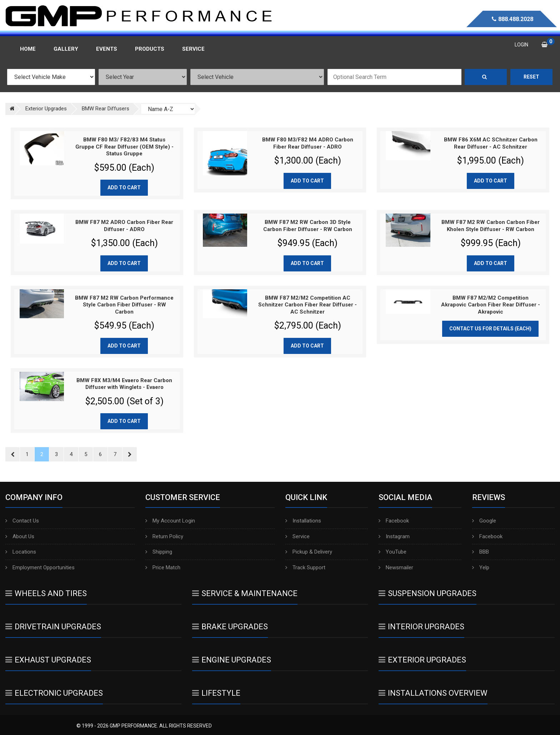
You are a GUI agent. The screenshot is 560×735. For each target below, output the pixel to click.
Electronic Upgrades (54, 693)
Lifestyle (216, 693)
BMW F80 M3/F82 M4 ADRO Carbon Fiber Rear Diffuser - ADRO (308, 143)
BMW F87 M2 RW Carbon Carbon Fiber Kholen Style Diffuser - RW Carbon (491, 226)
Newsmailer (396, 567)
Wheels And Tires (46, 593)
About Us (20, 536)
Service (297, 536)
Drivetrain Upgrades (53, 627)
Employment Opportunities (40, 567)
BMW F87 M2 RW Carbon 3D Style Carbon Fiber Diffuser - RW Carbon (308, 226)
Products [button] (150, 49)
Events (107, 49)
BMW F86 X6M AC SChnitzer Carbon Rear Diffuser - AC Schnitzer (491, 143)
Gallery (66, 49)
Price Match (163, 567)
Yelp (481, 567)
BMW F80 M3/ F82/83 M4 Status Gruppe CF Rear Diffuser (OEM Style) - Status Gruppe (124, 147)
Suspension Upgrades (427, 593)
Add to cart (124, 187)
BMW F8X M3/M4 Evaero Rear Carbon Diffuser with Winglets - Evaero (124, 384)
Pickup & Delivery (309, 552)
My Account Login (170, 521)
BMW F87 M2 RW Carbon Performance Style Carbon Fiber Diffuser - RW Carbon (124, 305)
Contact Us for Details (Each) (490, 329)
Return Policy (164, 536)
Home (28, 49)
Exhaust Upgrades (48, 660)
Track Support (305, 567)
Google (484, 521)
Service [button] (193, 49)
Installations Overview (433, 693)
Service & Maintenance (245, 593)
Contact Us (22, 521)
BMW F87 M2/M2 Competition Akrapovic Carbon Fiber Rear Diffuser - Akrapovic (491, 305)
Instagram (394, 536)
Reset (531, 77)
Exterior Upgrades (422, 660)
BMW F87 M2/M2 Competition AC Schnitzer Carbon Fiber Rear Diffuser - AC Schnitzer (307, 305)
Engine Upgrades (232, 660)
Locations (21, 552)
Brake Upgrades (230, 627)
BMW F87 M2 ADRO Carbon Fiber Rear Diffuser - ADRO (124, 226)
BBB (481, 552)
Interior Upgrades (421, 627)
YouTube (392, 552)
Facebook (394, 521)
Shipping (159, 552)
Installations (303, 521)
